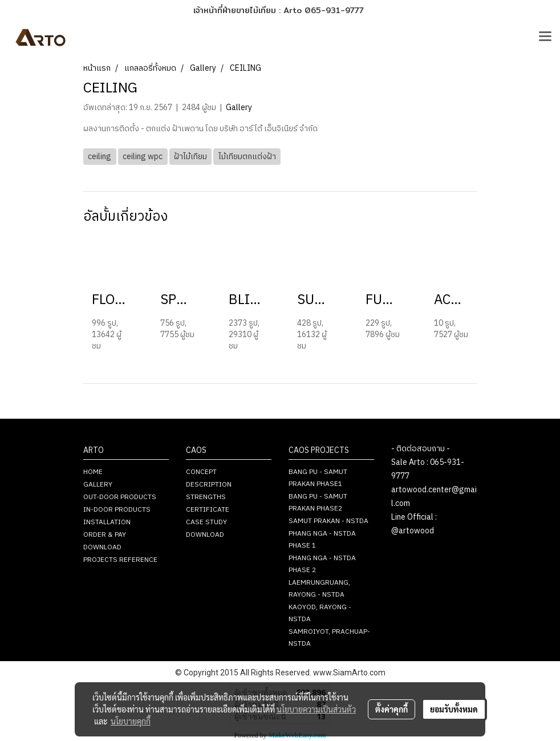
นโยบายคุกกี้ (131, 721)
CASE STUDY (206, 522)
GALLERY (98, 485)
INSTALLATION (107, 522)
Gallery (239, 108)
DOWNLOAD (102, 547)
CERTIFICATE (208, 510)
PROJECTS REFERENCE (120, 560)
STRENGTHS (206, 497)
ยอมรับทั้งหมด (454, 709)
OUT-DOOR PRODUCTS (120, 497)
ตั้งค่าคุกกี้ (391, 709)
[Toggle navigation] (545, 37)
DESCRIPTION (209, 485)
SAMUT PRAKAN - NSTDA (328, 521)
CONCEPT (201, 472)
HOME (93, 472)
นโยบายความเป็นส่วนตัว (316, 709)
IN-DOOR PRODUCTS (117, 510)
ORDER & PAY (105, 535)
